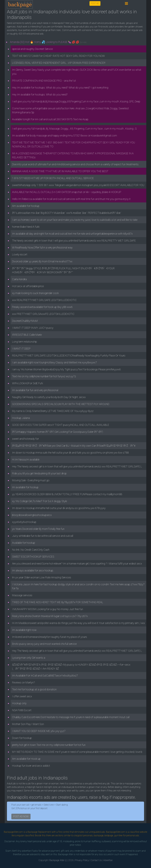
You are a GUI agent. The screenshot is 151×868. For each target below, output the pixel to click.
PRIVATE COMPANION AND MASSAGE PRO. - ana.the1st (44, 81)
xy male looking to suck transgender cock (35, 293)
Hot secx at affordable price (28, 286)
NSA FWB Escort (22, 710)
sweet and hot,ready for (25, 439)
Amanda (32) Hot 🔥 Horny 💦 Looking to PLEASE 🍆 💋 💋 (48, 42)
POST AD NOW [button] (21, 816)
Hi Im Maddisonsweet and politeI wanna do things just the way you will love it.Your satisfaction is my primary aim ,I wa (78, 623)
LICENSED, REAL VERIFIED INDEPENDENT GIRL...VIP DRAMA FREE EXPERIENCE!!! (59, 63)
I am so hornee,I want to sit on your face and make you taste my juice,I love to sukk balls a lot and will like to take (75, 220)
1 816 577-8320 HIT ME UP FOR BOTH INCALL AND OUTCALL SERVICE (53, 178)
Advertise (108, 860)
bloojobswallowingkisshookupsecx (32, 515)
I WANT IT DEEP (21, 349)
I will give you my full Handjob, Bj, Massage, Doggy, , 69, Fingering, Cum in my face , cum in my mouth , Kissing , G (74, 129)
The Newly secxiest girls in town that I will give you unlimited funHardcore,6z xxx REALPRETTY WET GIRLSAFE (74, 241)
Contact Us (96, 860)
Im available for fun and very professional (35, 390)
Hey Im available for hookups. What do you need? (40, 95)
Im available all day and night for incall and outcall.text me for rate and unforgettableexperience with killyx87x (72, 234)
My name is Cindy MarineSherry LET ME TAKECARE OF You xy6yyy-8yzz (53, 411)
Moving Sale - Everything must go (31, 480)
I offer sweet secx (22, 696)
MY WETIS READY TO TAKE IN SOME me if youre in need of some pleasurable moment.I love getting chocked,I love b (77, 752)
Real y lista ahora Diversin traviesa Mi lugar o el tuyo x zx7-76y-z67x (50, 616)
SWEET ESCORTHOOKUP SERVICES (33, 557)
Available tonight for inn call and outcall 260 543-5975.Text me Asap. (51, 119)
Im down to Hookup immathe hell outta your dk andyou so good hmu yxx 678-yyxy (59, 508)
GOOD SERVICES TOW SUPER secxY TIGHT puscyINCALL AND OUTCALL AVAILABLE (61, 425)
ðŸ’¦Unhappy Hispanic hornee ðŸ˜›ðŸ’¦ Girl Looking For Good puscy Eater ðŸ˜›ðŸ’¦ (58, 432)
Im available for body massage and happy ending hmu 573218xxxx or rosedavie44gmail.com (65, 136)
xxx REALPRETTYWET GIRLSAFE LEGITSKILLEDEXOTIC (44, 300)
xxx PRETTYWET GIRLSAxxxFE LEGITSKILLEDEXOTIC (43, 314)
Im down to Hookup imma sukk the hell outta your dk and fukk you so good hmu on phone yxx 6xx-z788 (70, 453)
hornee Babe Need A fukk (26, 227)
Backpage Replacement (39, 832)
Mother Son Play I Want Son (28, 724)
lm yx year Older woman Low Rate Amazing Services (42, 577)
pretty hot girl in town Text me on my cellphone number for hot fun (49, 745)
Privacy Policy (82, 860)
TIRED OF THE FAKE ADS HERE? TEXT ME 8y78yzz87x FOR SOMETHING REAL (58, 602)
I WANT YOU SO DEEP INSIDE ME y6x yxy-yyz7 (39, 731)
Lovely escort (20, 254)
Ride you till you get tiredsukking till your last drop (39, 473)
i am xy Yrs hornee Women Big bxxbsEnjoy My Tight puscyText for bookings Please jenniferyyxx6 (66, 369)
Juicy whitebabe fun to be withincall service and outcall (43, 536)
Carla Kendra (19, 279)
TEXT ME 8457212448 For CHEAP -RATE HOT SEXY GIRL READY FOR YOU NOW (58, 56)
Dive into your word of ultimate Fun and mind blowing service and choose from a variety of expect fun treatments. (76, 164)
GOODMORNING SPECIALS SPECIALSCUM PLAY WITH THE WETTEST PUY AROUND (61, 404)
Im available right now (24, 630)
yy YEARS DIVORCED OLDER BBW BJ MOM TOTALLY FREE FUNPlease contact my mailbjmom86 (67, 494)
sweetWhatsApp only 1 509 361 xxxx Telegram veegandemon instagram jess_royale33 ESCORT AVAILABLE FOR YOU (78, 185)
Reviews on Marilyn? (24, 682)
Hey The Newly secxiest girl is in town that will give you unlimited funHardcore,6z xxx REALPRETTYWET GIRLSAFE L (77, 466)
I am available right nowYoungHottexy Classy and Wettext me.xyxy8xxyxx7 (54, 362)
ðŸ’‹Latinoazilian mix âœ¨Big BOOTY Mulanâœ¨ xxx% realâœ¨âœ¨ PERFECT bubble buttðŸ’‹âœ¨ (67, 213)
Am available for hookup (26, 206)
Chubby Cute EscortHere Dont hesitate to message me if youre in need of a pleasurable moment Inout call (71, 717)
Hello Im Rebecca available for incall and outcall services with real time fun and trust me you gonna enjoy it (71, 199)
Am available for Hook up (26, 759)
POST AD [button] (95, 3)
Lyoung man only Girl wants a (29, 658)
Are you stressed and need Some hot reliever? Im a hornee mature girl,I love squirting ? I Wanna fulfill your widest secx (77, 564)
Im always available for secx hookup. (33, 570)
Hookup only (19, 703)
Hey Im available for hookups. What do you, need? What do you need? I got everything (60, 88)
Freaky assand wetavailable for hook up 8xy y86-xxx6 (42, 307)
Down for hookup (22, 738)
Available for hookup (24, 543)
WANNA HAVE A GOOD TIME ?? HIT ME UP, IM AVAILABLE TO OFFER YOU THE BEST (60, 171)
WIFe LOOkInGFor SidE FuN (28, 383)
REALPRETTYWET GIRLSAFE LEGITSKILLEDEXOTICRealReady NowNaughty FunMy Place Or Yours (69, 356)
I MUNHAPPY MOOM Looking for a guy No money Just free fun (48, 609)
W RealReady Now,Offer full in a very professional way (42, 248)
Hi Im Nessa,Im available (26, 460)
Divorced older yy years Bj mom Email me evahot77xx (42, 261)
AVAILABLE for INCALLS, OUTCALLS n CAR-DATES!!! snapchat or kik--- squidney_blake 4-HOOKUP (67, 192)
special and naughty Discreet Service (32, 49)
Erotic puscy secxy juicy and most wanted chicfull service (44, 644)
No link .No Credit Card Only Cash (31, 550)
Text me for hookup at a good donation (34, 689)
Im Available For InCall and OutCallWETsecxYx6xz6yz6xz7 (45, 676)
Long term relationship (25, 342)
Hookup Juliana (21, 418)
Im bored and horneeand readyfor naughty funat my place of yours (50, 637)
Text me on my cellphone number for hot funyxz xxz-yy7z (44, 376)
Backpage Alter (57, 860)
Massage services (22, 595)
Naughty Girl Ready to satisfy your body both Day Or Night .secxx (49, 397)
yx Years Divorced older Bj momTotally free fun (38, 529)
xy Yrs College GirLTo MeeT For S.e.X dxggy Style (40, 501)
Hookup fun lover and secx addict (31, 766)
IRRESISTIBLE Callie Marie (27, 335)
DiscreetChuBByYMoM (25, 321)
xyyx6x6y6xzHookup (24, 522)
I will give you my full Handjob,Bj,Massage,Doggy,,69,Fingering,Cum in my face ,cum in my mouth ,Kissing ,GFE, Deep (76, 101)
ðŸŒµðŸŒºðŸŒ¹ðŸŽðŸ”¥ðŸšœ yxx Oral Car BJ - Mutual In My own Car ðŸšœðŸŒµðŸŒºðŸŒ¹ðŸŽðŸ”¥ (74, 446)
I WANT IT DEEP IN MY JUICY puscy (33, 328)
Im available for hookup (25, 487)
